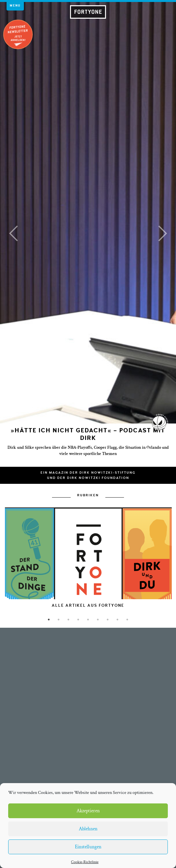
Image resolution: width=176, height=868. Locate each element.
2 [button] (59, 620)
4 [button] (78, 620)
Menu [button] (15, 6)
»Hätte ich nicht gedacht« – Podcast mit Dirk (88, 434)
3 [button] (68, 620)
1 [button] (49, 620)
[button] (13, 233)
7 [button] (108, 620)
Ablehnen (88, 829)
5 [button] (88, 620)
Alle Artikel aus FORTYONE (88, 606)
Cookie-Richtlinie (85, 862)
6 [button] (98, 620)
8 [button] (117, 620)
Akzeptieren (88, 811)
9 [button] (127, 620)
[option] (88, 572)
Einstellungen (88, 847)
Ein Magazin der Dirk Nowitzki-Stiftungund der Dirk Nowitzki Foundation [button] (88, 475)
